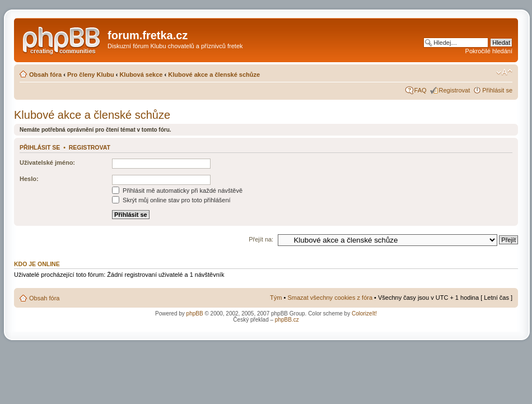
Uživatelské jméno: (47, 162)
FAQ (421, 90)
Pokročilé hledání (489, 51)
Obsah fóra (45, 75)
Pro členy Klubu (91, 75)
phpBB (195, 314)
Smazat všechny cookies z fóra (330, 298)
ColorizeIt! (364, 314)
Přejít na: (261, 239)
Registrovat (455, 90)
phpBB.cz (287, 320)
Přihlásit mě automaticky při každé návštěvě (177, 191)
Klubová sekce (141, 75)
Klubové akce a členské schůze (214, 75)
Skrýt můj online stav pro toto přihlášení (171, 200)
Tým (276, 298)
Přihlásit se (497, 90)
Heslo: (29, 179)
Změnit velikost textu (504, 72)
